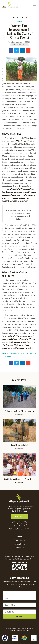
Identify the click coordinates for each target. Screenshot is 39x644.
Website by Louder (23, 630)
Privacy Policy (20, 544)
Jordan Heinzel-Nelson (19, 45)
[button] (35, 5)
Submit (20, 616)
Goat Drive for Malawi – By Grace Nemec (19, 479)
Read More (19, 414)
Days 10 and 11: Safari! (20, 445)
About (19, 536)
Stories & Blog (19, 540)
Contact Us (19, 548)
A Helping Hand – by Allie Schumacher (19, 411)
